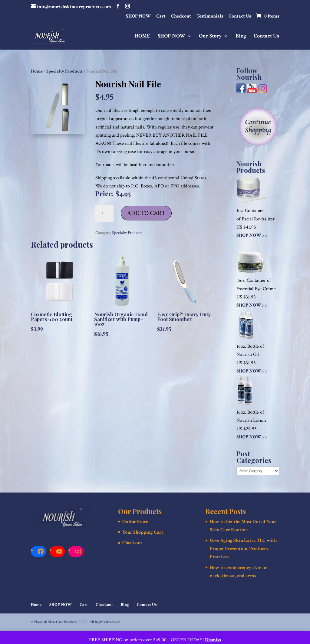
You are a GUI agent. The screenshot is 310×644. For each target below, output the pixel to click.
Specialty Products (64, 71)
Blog (241, 37)
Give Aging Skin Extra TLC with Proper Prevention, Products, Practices (243, 549)
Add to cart (146, 213)
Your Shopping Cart (143, 532)
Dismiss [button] (213, 640)
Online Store (135, 522)
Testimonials (210, 17)
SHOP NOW (138, 17)
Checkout (181, 17)
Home (37, 71)
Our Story (210, 37)
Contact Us (240, 17)
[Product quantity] (104, 213)
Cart (161, 17)
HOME (142, 37)
